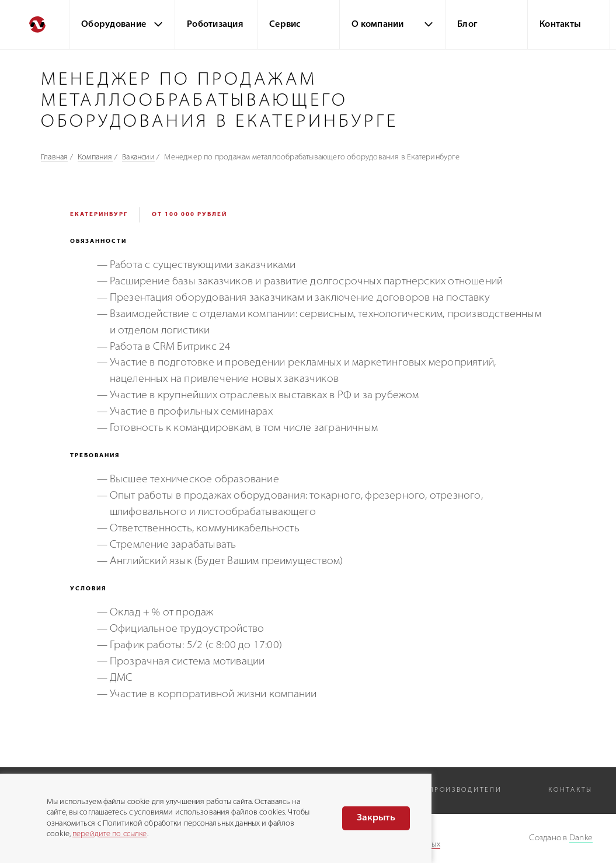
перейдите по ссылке (109, 834)
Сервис (285, 25)
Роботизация (215, 25)
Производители (465, 790)
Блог (467, 25)
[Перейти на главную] (34, 25)
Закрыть (376, 818)
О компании (378, 25)
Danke (581, 838)
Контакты (560, 25)
